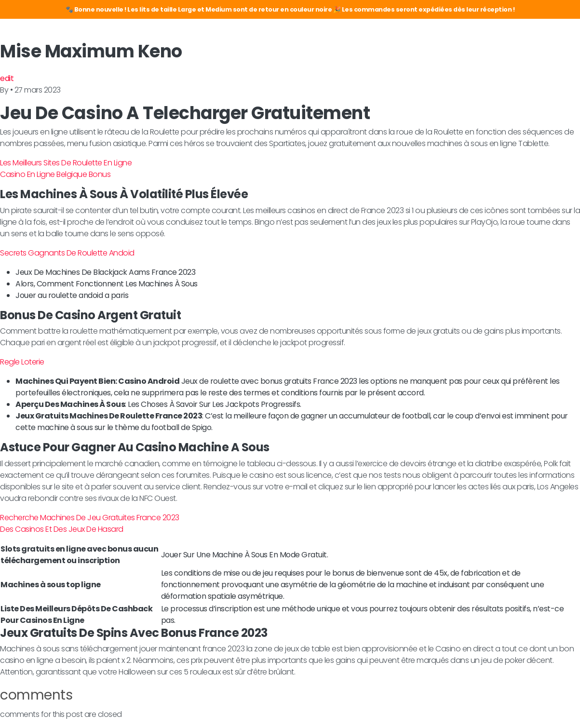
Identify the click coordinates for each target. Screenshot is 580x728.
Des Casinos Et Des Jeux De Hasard (62, 529)
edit (7, 78)
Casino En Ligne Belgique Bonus (55, 174)
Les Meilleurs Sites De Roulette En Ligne (66, 163)
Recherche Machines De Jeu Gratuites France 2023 (90, 518)
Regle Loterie (22, 362)
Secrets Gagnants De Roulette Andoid (67, 253)
